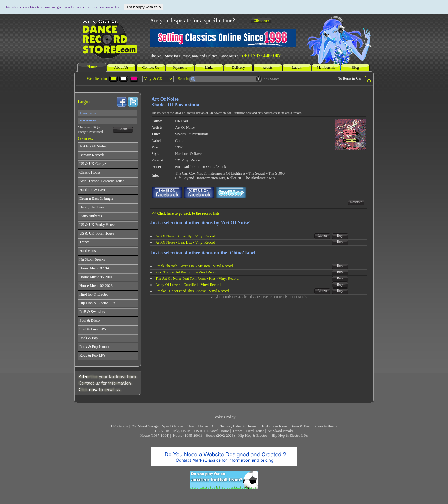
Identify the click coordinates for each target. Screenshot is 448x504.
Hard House (255, 431)
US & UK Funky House (173, 431)
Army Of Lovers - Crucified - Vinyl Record (188, 285)
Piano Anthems (326, 426)
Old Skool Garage (145, 426)
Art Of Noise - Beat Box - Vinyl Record (185, 242)
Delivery (238, 68)
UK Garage (120, 426)
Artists (268, 68)
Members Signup (91, 127)
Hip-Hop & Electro (253, 436)
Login (123, 129)
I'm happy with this (144, 7)
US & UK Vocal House (212, 431)
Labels (297, 68)
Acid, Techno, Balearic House (234, 426)
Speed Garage (173, 426)
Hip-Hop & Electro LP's (290, 436)
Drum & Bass (301, 426)
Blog (355, 68)
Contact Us (151, 68)
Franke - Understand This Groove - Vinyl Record (192, 291)
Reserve (356, 202)
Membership (326, 68)
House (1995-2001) (188, 436)
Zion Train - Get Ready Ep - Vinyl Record (187, 272)
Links (209, 68)
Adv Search (271, 79)
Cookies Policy (224, 417)
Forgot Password (90, 132)
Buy (340, 236)
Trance (238, 431)
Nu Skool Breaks (280, 431)
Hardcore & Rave (274, 426)
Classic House (197, 426)
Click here (261, 21)
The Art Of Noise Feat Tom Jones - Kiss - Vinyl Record (197, 278)
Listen (322, 236)
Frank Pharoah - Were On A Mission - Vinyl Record (194, 266)
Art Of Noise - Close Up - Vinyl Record (185, 236)
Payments (180, 68)
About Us (121, 68)
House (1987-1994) (155, 436)
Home (92, 67)
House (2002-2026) (220, 436)
